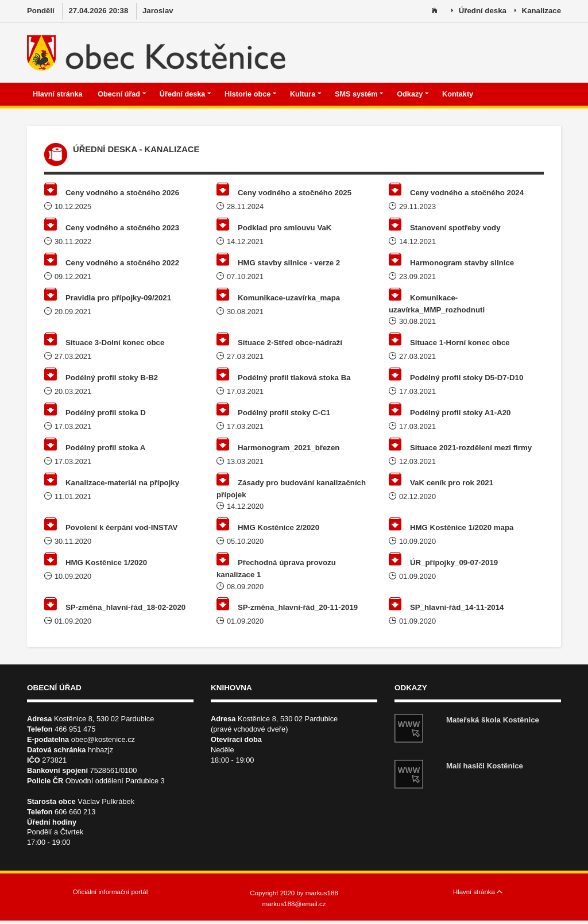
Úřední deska (479, 11)
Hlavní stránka (59, 94)
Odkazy (413, 94)
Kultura (306, 94)
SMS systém (359, 94)
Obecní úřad (122, 94)
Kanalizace (538, 11)
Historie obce (251, 94)
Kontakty (459, 94)
